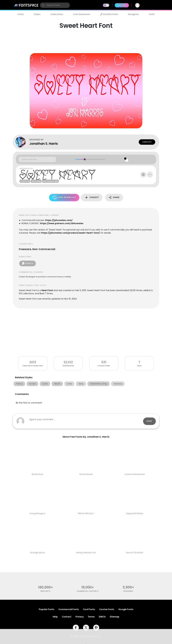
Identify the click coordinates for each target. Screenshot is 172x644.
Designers (133, 14)
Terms (91, 617)
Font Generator (82, 14)
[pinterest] (96, 628)
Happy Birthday (135, 513)
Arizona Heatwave (135, 474)
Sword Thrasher (135, 553)
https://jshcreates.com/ (59, 220)
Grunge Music (38, 553)
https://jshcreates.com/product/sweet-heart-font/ (70, 233)
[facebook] (76, 628)
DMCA (102, 617)
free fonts (45, 591)
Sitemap (115, 617)
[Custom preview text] (37, 159)
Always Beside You (86, 553)
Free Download (64, 197)
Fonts (21, 14)
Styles (37, 14)
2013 (33, 362)
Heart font (47, 290)
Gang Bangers (38, 513)
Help (55, 617)
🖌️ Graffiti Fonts (109, 14)
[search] (55, 5)
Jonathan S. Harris (44, 144)
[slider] (85, 159)
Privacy (80, 617)
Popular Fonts (47, 609)
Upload (122, 5)
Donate (27, 263)
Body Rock (37, 474)
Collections (57, 14)
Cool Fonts (89, 609)
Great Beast (86, 474)
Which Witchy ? (86, 513)
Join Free (151, 5)
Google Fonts (126, 609)
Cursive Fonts (107, 609)
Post (149, 421)
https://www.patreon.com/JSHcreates (62, 223)
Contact (147, 142)
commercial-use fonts (88, 591)
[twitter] (86, 628)
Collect (92, 197)
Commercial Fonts (69, 609)
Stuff (152, 14)
